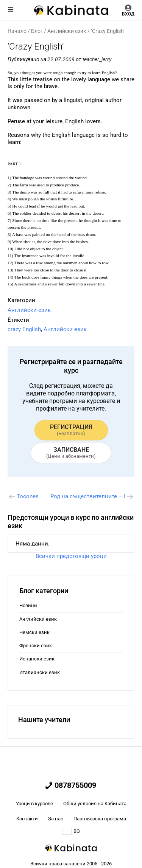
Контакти (27, 819)
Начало (17, 31)
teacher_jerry (97, 59)
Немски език (34, 632)
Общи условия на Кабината (95, 804)
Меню (11, 9)
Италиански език (40, 672)
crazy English (24, 329)
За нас (56, 819)
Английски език (67, 31)
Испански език (37, 659)
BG (71, 831)
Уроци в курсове (34, 804)
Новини (28, 605)
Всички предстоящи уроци (71, 556)
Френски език (36, 646)
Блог (37, 31)
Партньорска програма (100, 819)
